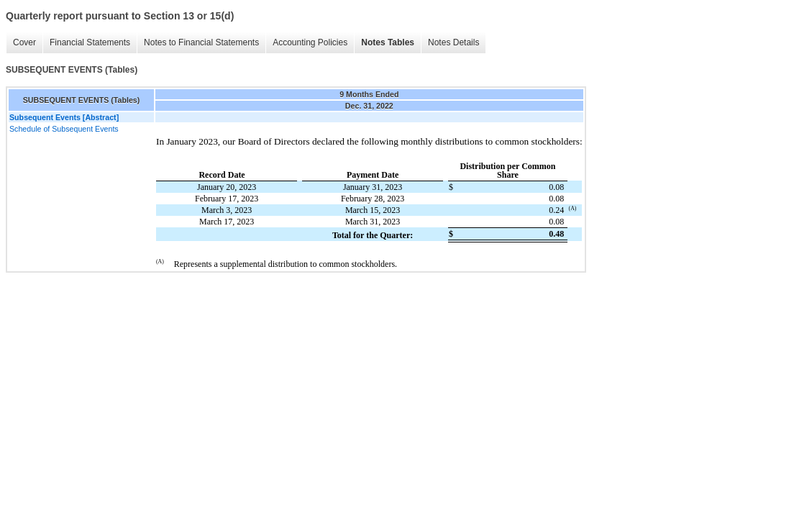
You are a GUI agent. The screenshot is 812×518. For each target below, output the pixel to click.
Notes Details (453, 42)
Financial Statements (90, 42)
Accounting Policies (310, 42)
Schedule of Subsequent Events (64, 129)
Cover (24, 42)
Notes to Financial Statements (201, 42)
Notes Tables (388, 42)
